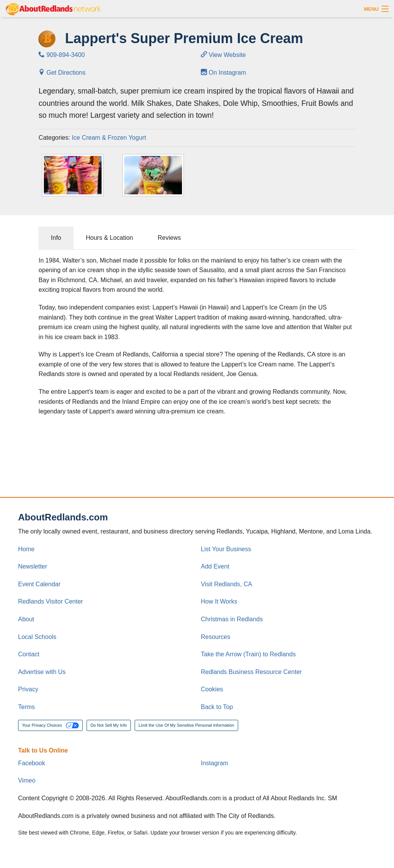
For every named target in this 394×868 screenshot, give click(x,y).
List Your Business (226, 549)
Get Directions (62, 73)
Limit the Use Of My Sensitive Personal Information (186, 725)
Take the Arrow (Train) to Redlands (248, 654)
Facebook (32, 763)
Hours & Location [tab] (109, 238)
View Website (223, 55)
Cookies (212, 689)
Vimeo (27, 780)
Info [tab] (56, 238)
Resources (215, 637)
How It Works (219, 601)
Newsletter (33, 566)
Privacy (28, 689)
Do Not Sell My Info (109, 725)
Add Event (215, 566)
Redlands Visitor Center (51, 601)
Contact (29, 654)
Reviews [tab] (169, 238)
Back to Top (217, 707)
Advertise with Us (42, 672)
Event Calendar (39, 584)
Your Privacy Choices (50, 726)
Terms (27, 707)
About (26, 619)
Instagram (215, 763)
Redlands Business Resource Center (251, 672)
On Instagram (223, 73)
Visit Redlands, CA (226, 584)
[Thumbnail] (73, 175)
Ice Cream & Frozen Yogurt (109, 138)
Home (26, 549)
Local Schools (37, 637)
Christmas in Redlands (232, 619)
